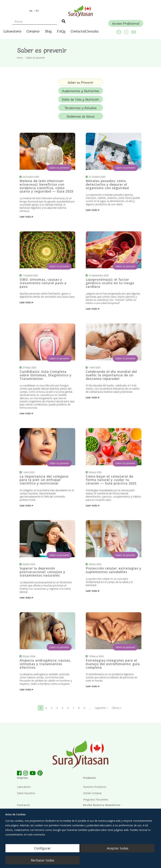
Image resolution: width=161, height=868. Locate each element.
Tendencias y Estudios (81, 108)
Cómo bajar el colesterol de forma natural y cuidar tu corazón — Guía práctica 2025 (111, 480)
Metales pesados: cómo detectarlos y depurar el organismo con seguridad (107, 184)
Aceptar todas (118, 848)
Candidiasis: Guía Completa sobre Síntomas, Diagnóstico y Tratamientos (46, 375)
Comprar (33, 31)
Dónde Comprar (92, 793)
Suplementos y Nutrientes (81, 91)
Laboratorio (12, 31)
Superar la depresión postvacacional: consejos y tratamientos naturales (42, 572)
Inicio (20, 58)
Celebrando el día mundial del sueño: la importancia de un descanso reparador (111, 375)
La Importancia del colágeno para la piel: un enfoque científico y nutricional (44, 480)
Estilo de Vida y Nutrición (81, 99)
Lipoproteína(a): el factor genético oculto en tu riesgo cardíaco (110, 283)
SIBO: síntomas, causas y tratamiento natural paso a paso (43, 283)
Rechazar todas (43, 860)
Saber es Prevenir (80, 82)
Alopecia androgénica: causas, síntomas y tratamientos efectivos (45, 664)
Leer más (26, 217)
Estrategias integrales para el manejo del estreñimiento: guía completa (113, 664)
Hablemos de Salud (80, 116)
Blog (48, 31)
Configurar (42, 848)
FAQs (61, 31)
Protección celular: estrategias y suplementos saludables (114, 570)
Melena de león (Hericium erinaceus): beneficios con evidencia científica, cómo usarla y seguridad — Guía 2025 (47, 186)
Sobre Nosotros (26, 793)
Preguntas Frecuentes (96, 800)
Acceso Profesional (126, 23)
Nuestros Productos (95, 787)
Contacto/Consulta (85, 31)
